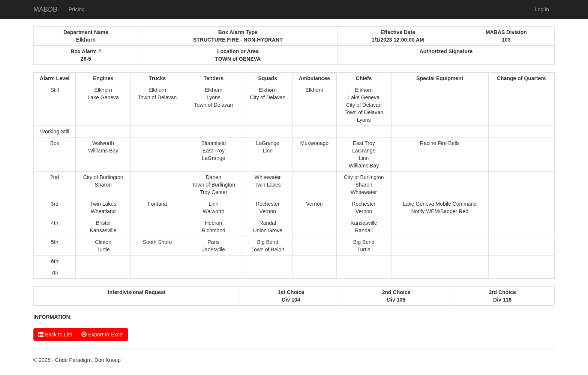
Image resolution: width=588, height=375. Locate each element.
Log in (542, 9)
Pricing (77, 9)
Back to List (55, 334)
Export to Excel (102, 334)
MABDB (45, 9)
